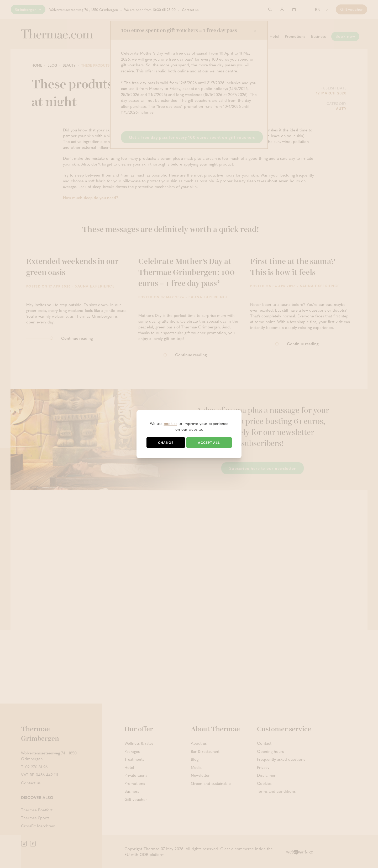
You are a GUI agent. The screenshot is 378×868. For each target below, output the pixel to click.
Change (166, 443)
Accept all (209, 443)
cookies (170, 423)
